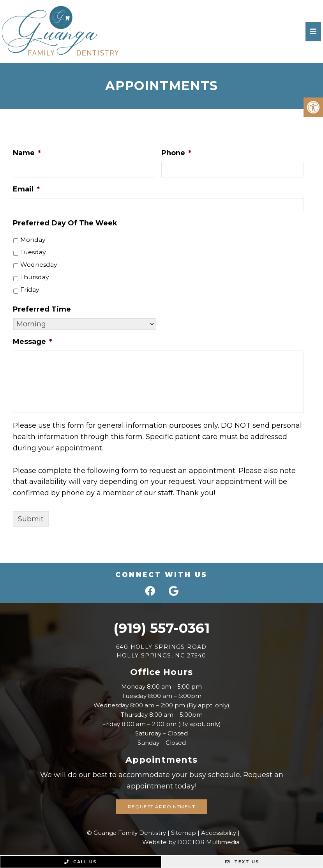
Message (33, 342)
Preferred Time (42, 309)
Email (26, 189)
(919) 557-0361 (161, 628)
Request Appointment (161, 807)
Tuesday (33, 252)
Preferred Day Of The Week (65, 223)
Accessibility (219, 833)
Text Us (242, 862)
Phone (176, 153)
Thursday (35, 277)
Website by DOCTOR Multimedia (191, 842)
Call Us (81, 862)
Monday (33, 240)
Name (27, 153)
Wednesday (39, 265)
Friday (30, 290)
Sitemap (184, 833)
